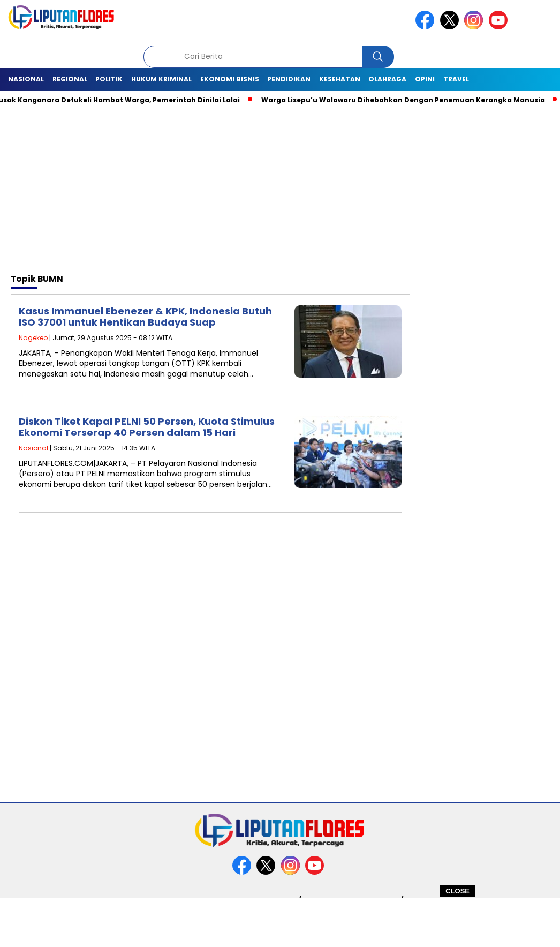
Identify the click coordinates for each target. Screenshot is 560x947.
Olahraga (387, 79)
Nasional (26, 79)
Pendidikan (289, 79)
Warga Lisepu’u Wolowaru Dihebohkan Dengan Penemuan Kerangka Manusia (407, 100)
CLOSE (457, 891)
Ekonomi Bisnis (230, 79)
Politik (109, 79)
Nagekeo (33, 338)
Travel (456, 79)
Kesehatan (340, 79)
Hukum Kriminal (161, 79)
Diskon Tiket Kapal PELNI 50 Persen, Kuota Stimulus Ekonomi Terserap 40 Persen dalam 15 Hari (147, 427)
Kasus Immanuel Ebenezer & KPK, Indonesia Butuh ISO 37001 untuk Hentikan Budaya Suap (145, 317)
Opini (425, 79)
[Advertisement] (280, 922)
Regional (70, 79)
